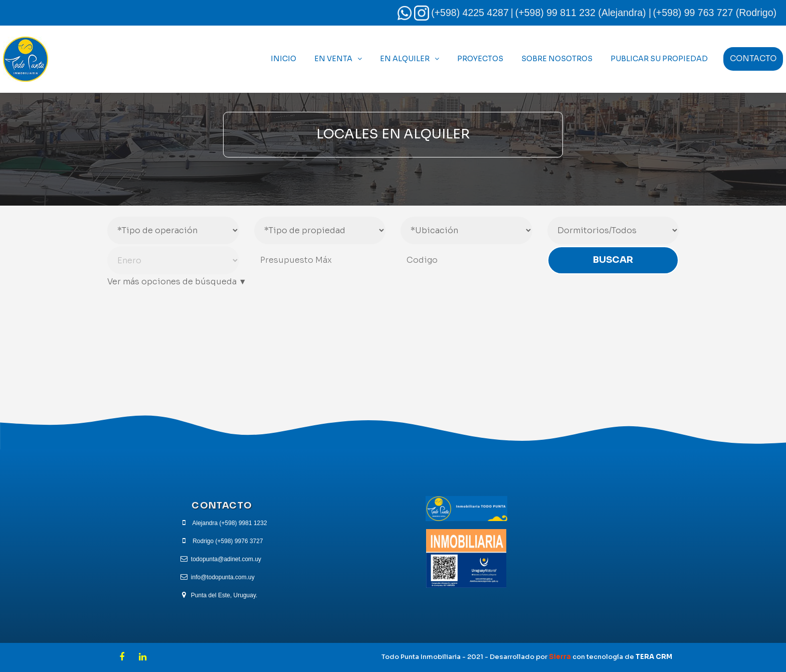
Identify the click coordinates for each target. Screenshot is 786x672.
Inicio (283, 59)
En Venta (333, 59)
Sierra (561, 657)
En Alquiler (405, 59)
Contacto (753, 59)
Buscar (613, 260)
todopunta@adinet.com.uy (226, 559)
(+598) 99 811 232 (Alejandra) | (583, 13)
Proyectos (480, 59)
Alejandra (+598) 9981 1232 (230, 523)
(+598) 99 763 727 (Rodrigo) (715, 13)
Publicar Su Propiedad (659, 59)
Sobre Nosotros (557, 59)
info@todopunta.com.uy (223, 577)
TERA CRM (654, 657)
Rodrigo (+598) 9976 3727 (228, 541)
